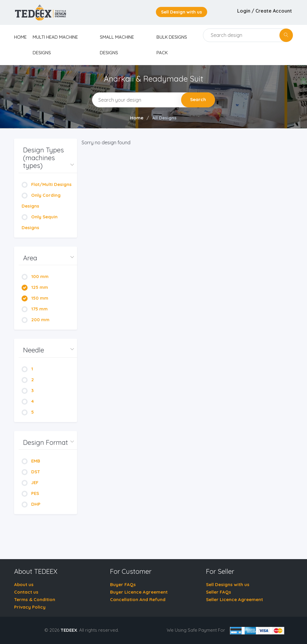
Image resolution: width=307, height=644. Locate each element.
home (20, 37)
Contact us (26, 592)
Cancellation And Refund (138, 599)
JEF (30, 482)
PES (30, 493)
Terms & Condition (35, 599)
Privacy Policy (30, 607)
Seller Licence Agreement (234, 599)
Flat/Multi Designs (47, 184)
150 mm (35, 298)
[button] (48, 158)
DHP (31, 504)
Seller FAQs (219, 592)
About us (24, 584)
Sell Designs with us (228, 584)
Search (198, 99)
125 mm (35, 287)
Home (137, 118)
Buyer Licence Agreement (139, 592)
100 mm (35, 276)
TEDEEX (69, 630)
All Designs (164, 118)
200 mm (36, 320)
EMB (31, 461)
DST (31, 472)
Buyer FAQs (123, 584)
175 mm (35, 309)
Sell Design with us (182, 12)
